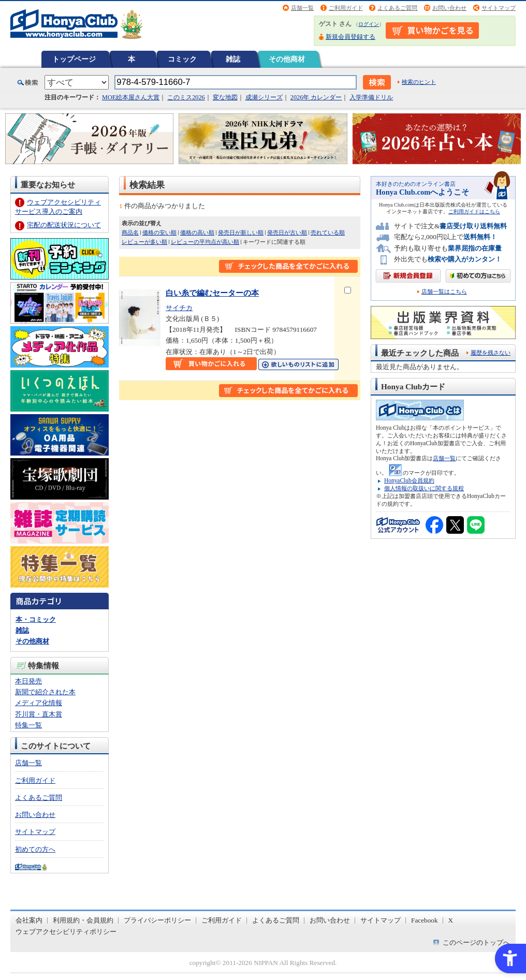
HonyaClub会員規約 (409, 480)
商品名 (130, 232)
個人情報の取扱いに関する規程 (424, 488)
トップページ (74, 59)
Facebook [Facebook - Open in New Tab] (425, 920)
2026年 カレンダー (316, 97)
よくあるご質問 (397, 8)
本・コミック (36, 619)
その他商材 (287, 59)
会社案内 (29, 920)
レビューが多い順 (144, 242)
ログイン (369, 24)
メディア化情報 (39, 703)
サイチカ (179, 308)
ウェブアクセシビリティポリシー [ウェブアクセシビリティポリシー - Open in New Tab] (66, 932)
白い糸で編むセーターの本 (212, 293)
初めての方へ (35, 849)
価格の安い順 (159, 232)
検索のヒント (419, 82)
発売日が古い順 (287, 232)
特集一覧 (28, 725)
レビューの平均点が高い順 (205, 242)
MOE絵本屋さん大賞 (131, 97)
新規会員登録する (350, 37)
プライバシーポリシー (157, 920)
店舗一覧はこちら (444, 292)
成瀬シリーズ (264, 97)
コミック (182, 59)
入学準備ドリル (371, 97)
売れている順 (328, 232)
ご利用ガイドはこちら (474, 211)
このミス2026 (186, 97)
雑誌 (233, 59)
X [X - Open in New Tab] (451, 920)
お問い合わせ (449, 8)
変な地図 (225, 97)
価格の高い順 (197, 232)
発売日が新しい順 (241, 232)
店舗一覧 (302, 8)
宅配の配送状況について (64, 225)
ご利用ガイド (346, 8)
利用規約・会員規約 (83, 920)
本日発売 (28, 681)
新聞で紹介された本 (45, 692)
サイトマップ (499, 8)
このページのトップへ (476, 942)
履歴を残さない (491, 353)
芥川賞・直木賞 (39, 714)
